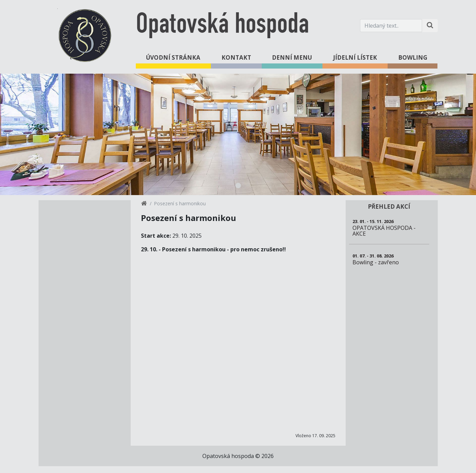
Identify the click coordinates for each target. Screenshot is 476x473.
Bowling (413, 57)
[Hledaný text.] (391, 26)
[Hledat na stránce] (430, 26)
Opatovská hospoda (222, 25)
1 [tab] (238, 186)
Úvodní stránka (173, 57)
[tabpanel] (238, 134)
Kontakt (236, 57)
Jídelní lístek (355, 57)
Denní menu (292, 57)
